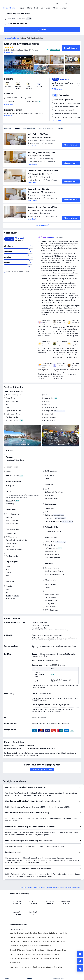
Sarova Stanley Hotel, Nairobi (19, 946)
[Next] (79, 435)
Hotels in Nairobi (52, 888)
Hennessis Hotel (15, 963)
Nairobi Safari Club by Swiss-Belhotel (43, 942)
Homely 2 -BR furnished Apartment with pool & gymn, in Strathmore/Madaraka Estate (38, 950)
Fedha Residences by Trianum (19, 942)
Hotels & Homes (9, 8)
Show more (8, 116)
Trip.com (23, 888)
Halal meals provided (13, 596)
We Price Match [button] (55, 50)
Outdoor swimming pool (14, 395)
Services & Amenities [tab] (46, 128)
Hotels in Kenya (39, 888)
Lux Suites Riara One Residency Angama (49, 937)
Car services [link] (45, 8)
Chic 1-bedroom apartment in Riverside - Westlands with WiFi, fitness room (34, 954)
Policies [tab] (61, 128)
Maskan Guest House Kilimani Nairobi (22, 937)
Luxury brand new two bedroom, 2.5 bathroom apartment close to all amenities (36, 967)
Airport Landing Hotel (17, 933)
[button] (62, 4)
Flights (21, 8)
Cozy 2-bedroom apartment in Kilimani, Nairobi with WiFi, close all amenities (34, 959)
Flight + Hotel (33, 8)
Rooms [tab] (17, 128)
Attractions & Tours (60, 8)
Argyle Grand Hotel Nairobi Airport (37, 933)
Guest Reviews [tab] (29, 128)
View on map (56, 121)
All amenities (8, 104)
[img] (19, 65)
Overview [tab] (8, 128)
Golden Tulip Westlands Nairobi (22, 44)
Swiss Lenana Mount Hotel (58, 933)
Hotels (30, 888)
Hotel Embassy (62, 942)
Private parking (48, 398)
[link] (57, 4)
